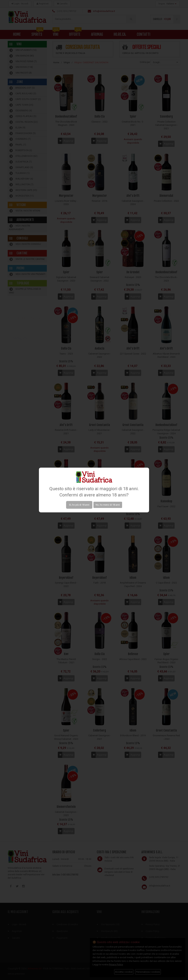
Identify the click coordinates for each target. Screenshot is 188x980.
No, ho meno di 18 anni (108, 505)
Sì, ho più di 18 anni (79, 505)
